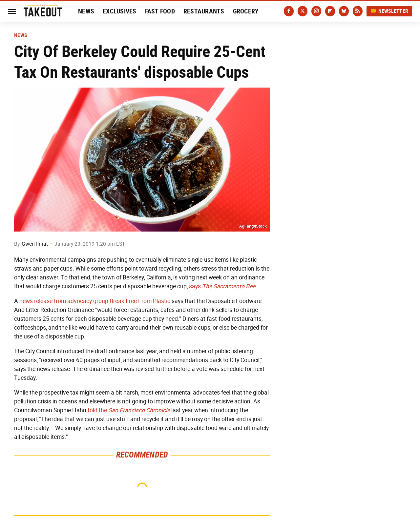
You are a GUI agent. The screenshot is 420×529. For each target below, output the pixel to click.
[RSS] (358, 11)
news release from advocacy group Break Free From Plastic (95, 301)
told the (97, 410)
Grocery (246, 11)
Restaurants (204, 11)
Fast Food (160, 11)
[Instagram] (316, 11)
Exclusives (120, 11)
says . (223, 286)
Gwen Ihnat (35, 244)
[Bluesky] (344, 11)
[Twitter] (303, 11)
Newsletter (389, 11)
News (86, 11)
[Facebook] (289, 11)
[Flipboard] (330, 11)
